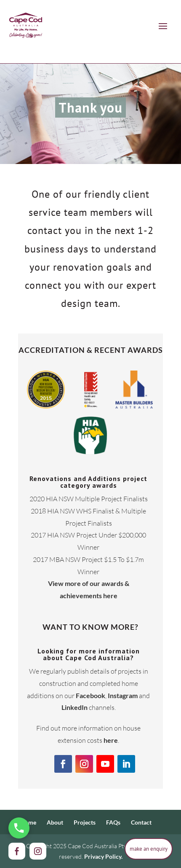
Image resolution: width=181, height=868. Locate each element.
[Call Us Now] (19, 828)
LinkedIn (75, 707)
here (111, 740)
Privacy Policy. (103, 856)
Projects (85, 822)
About (55, 822)
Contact (141, 822)
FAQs (113, 822)
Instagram (123, 695)
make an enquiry (149, 849)
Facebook (90, 695)
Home (28, 822)
